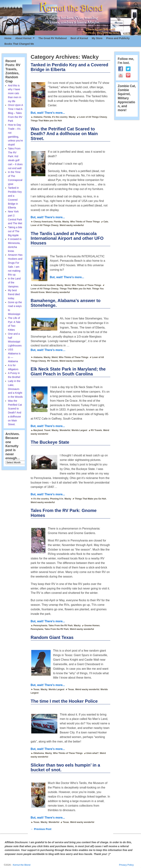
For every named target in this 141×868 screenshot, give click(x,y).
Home (8, 38)
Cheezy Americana (43, 222)
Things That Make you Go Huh (46, 121)
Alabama (38, 117)
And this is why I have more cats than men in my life (15, 93)
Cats (106, 222)
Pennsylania (37, 629)
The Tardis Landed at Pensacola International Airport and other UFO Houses (67, 238)
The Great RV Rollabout (53, 38)
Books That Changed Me (19, 44)
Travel (47, 430)
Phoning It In (57, 499)
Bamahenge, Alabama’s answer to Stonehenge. (66, 303)
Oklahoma (39, 753)
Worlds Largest (79, 430)
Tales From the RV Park (61, 626)
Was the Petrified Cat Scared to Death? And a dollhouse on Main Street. (64, 134)
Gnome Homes (92, 626)
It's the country (60, 117)
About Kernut (23, 38)
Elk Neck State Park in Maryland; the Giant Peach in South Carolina (68, 371)
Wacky (72, 117)
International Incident (44, 285)
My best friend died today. (14, 294)
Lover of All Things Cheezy (93, 117)
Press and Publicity (118, 38)
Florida (47, 117)
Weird (68, 285)
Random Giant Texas (52, 637)
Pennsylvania (40, 626)
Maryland (38, 430)
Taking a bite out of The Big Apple (15, 231)
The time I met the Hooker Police (64, 701)
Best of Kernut (79, 38)
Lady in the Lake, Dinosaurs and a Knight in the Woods (15, 389)
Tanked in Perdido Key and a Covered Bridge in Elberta (70, 67)
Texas (36, 689)
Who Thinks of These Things (85, 222)
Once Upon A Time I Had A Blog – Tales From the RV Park (15, 113)
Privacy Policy (126, 865)
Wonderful (65, 430)
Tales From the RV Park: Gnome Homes (64, 513)
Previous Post (41, 829)
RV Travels (53, 361)
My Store (97, 38)
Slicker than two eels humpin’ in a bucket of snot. (65, 767)
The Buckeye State (50, 442)
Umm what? (92, 753)
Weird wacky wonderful (72, 225)
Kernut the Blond (22, 865)
